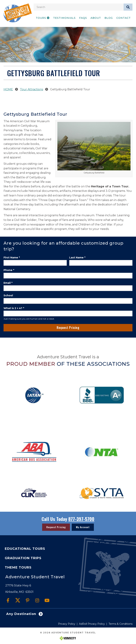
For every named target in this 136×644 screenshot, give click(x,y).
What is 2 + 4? (14, 308)
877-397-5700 (81, 519)
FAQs (83, 18)
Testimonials (64, 18)
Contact (124, 18)
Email (8, 283)
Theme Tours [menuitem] (18, 567)
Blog (109, 18)
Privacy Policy (67, 624)
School (8, 295)
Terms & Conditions (121, 624)
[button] (8, 600)
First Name (12, 258)
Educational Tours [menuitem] (25, 549)
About (96, 18)
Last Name (77, 258)
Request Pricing (68, 327)
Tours (43, 18)
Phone (9, 270)
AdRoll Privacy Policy (92, 624)
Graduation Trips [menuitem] (23, 558)
